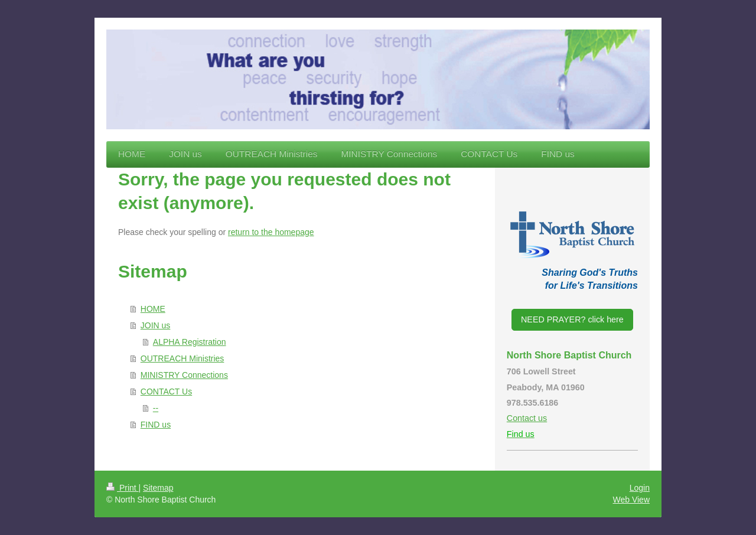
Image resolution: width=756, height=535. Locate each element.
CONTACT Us (166, 392)
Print (123, 488)
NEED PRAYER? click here (572, 319)
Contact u (525, 418)
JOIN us (156, 325)
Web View (631, 500)
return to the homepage (271, 232)
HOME (153, 309)
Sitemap (158, 488)
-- (156, 408)
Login (640, 488)
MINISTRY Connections (184, 375)
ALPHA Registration (190, 342)
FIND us (156, 425)
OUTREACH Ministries (183, 358)
